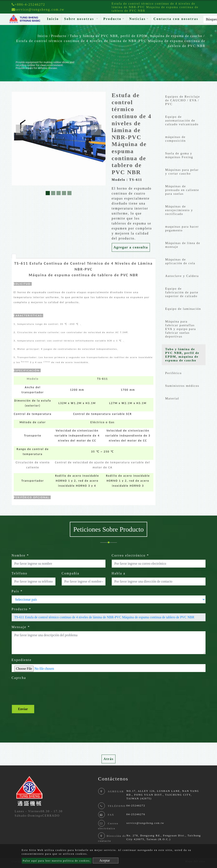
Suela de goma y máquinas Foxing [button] (179, 155)
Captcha (19, 678)
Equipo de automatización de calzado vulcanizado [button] (182, 120)
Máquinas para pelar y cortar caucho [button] (182, 172)
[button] (21, 130)
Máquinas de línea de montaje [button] (183, 245)
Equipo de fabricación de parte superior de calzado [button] (182, 292)
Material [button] (172, 398)
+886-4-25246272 (28, 4)
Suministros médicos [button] (182, 386)
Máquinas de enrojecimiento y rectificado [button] (179, 210)
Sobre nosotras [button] (80, 19)
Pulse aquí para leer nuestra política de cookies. (57, 861)
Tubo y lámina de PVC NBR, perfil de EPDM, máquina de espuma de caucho (136, 36)
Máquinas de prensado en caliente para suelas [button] (182, 190)
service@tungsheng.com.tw (145, 823)
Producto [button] (112, 19)
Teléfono (20, 573)
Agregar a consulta (131, 247)
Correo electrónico (130, 555)
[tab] (14, 256)
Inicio (54, 18)
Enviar (23, 709)
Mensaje (21, 627)
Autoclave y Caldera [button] (182, 276)
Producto (59, 36)
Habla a (119, 573)
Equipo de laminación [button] (183, 309)
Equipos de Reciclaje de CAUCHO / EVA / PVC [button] (183, 100)
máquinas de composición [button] (176, 139)
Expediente (22, 660)
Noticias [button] (137, 19)
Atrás (108, 759)
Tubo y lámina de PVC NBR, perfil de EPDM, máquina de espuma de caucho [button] (182, 355)
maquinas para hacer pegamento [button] (182, 228)
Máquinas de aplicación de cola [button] (180, 261)
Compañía (71, 573)
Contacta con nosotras (176, 19)
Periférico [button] (174, 373)
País (17, 591)
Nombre (20, 555)
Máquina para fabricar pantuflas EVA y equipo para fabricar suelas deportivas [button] (181, 329)
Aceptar (105, 860)
